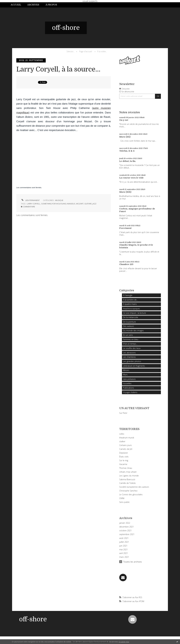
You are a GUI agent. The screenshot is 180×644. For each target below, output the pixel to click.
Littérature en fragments (134, 366)
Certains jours (126, 445)
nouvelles (127, 383)
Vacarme (123, 464)
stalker (122, 441)
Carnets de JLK (126, 449)
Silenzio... (71, 51)
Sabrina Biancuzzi (127, 479)
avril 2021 (124, 553)
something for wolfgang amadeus (58, 204)
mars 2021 (124, 557)
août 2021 (124, 538)
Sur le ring (124, 460)
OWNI (122, 498)
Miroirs (126, 370)
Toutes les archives (133, 562)
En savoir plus (124, 642)
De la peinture (129, 322)
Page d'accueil (86, 51)
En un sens (128, 335)
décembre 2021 (126, 527)
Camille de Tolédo (127, 483)
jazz (94, 204)
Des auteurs (129, 326)
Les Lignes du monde (129, 476)
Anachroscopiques (131, 309)
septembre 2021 (127, 534)
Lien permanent (30, 200)
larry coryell (34, 204)
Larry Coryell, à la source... (58, 69)
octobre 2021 (125, 531)
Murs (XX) (125, 137)
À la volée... (102, 51)
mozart (80, 204)
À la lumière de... (130, 300)
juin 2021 (123, 546)
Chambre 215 (126, 264)
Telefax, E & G (127, 151)
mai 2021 (123, 550)
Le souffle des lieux (132, 348)
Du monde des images (133, 331)
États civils (124, 457)
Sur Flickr (123, 413)
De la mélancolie (131, 317)
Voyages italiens (130, 392)
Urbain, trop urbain (128, 472)
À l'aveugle (128, 295)
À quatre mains (130, 304)
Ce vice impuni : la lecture (135, 313)
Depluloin (124, 453)
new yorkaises (129, 379)
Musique (59, 200)
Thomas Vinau (126, 468)
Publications (129, 388)
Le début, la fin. (128, 161)
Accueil (16, 5)
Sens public (124, 502)
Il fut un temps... (130, 344)
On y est (124, 120)
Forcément (125, 228)
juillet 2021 (124, 542)
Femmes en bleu (131, 339)
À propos (51, 5)
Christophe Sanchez (128, 491)
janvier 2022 (125, 523)
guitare (88, 204)
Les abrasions (129, 353)
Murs (125, 375)
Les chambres (129, 357)
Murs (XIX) (125, 192)
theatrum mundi (127, 438)
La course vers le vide (131, 178)
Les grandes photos (132, 361)
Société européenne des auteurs (134, 487)
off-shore (66, 28)
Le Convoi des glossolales (131, 494)
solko (122, 434)
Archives (33, 5)
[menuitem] (17, 5)
